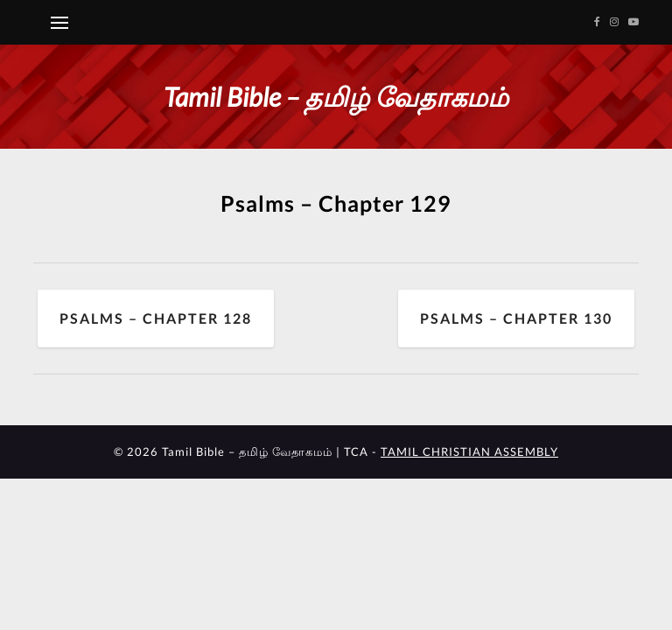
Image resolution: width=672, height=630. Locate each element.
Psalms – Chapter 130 (516, 318)
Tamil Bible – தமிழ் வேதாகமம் (336, 96)
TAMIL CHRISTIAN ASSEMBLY (469, 451)
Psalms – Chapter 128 (156, 318)
